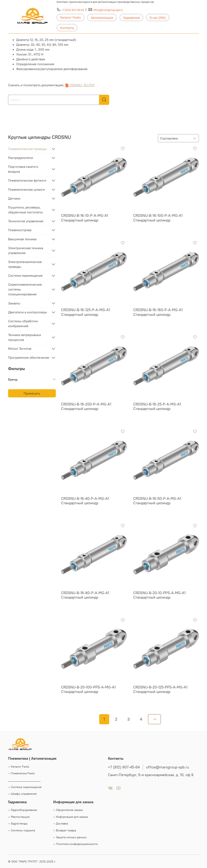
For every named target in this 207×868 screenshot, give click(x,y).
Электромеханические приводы (25, 264)
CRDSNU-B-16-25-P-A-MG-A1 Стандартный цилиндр (157, 406)
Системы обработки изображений (23, 323)
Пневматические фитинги (27, 180)
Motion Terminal (20, 349)
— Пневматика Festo (21, 773)
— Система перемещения (25, 787)
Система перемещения (25, 276)
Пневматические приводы (27, 149)
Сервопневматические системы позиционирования (25, 289)
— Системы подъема (22, 830)
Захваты (14, 303)
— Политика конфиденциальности (75, 844)
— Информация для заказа (70, 817)
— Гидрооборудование (23, 810)
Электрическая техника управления (26, 250)
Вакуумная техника (22, 239)
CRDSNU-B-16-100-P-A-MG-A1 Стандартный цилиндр (158, 218)
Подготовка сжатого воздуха (23, 169)
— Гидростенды (18, 823)
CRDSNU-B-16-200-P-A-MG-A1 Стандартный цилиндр (86, 406)
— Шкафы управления (22, 794)
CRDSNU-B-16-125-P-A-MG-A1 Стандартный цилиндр (86, 312)
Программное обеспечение (29, 357)
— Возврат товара (65, 830)
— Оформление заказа (68, 810)
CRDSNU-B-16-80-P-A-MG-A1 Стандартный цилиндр (85, 595)
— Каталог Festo (19, 767)
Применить (32, 393)
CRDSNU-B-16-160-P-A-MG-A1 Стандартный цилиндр (158, 312)
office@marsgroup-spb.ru (108, 10)
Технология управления (26, 221)
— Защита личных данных (70, 837)
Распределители (21, 158)
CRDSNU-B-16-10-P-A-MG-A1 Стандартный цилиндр (85, 218)
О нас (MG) (158, 18)
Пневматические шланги (26, 189)
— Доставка (61, 823)
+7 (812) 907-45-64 (73, 10)
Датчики (14, 198)
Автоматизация (102, 18)
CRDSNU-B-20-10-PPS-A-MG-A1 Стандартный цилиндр (159, 595)
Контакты (67, 28)
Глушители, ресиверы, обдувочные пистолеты (25, 210)
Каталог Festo (70, 17)
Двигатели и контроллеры (27, 312)
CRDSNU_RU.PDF (82, 85)
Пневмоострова (20, 230)
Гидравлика (131, 18)
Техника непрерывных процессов (25, 337)
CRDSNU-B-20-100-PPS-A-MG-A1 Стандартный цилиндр (88, 689)
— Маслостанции (19, 817)
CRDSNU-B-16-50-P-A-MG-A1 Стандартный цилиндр (157, 501)
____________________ (24, 780)
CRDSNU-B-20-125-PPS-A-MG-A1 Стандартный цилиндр (160, 689)
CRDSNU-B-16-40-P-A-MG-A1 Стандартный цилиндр (85, 501)
